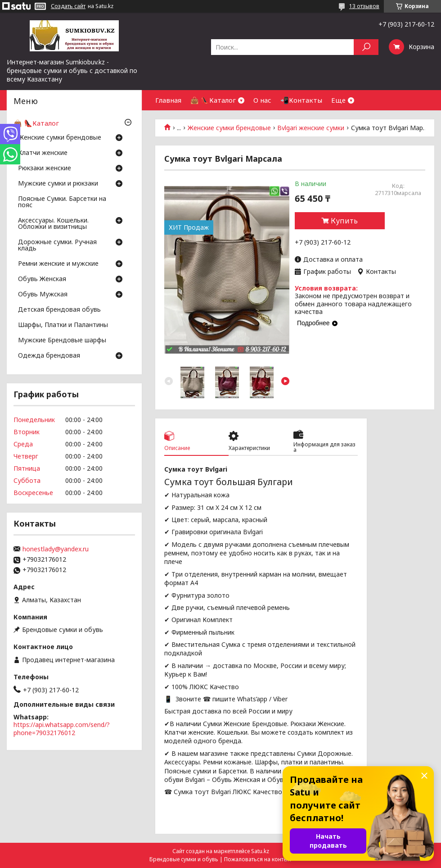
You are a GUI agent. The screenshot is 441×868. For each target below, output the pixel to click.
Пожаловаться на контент (258, 859)
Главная (168, 100)
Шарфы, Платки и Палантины (63, 325)
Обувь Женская (42, 279)
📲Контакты (301, 100)
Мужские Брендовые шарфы (62, 341)
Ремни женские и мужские (58, 264)
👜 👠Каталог (213, 100)
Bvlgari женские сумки (311, 128)
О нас (262, 100)
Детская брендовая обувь (59, 310)
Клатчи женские (43, 153)
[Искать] (366, 47)
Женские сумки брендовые (229, 128)
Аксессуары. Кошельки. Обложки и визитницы (53, 224)
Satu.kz (260, 851)
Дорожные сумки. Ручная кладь (57, 245)
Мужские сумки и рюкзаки (58, 184)
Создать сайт (68, 6)
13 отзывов (364, 6)
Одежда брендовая (49, 356)
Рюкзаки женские (45, 168)
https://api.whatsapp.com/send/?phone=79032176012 (62, 729)
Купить (344, 221)
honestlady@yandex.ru (56, 549)
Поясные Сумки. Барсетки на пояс (62, 202)
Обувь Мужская (43, 295)
